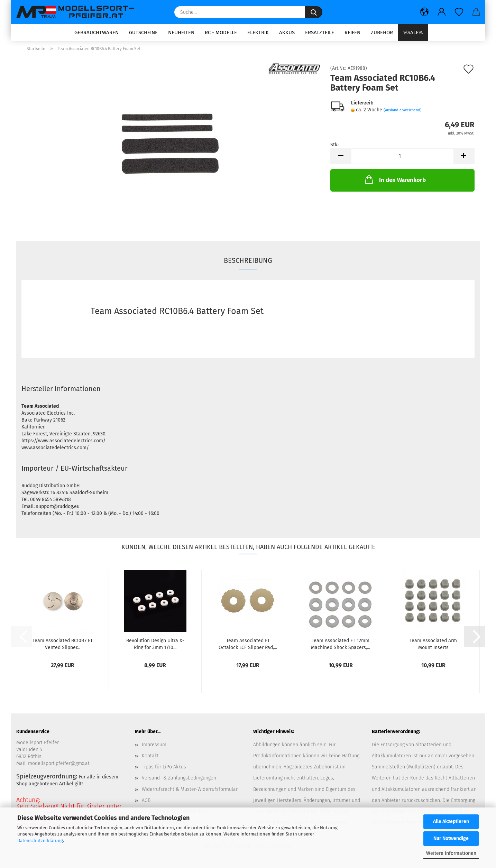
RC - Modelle (221, 33)
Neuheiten (181, 33)
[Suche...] (314, 12)
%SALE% (413, 33)
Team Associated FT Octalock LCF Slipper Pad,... (248, 646)
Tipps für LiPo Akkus (164, 769)
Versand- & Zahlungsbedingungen (179, 780)
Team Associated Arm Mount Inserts (433, 646)
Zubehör (382, 33)
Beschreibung (248, 263)
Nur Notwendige (451, 838)
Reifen (352, 33)
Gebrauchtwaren (97, 33)
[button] (424, 12)
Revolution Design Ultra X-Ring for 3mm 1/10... (155, 646)
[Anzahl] (402, 159)
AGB (146, 802)
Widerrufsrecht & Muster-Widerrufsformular (190, 791)
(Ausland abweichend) (403, 113)
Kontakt (150, 758)
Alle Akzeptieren (451, 821)
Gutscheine (143, 33)
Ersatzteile (320, 33)
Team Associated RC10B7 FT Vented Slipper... (63, 646)
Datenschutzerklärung (40, 841)
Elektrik (258, 33)
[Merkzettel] (459, 12)
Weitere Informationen (451, 853)
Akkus (287, 33)
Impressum (154, 747)
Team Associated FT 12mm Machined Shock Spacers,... (341, 646)
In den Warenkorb (395, 182)
